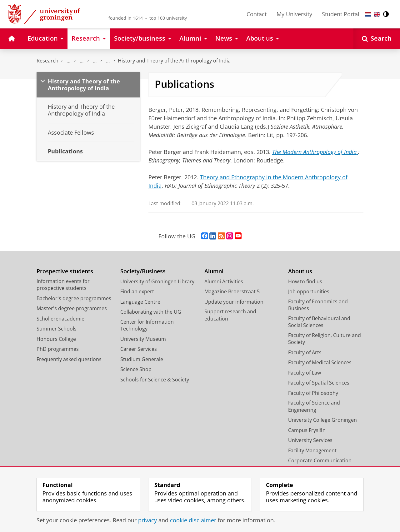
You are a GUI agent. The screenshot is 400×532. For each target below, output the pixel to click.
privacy (147, 520)
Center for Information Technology (147, 325)
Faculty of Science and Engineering (314, 406)
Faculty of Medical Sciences (320, 362)
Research (47, 61)
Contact (257, 14)
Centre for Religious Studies (68, 61)
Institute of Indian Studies (95, 61)
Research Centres (82, 61)
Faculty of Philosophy (313, 393)
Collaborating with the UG (151, 312)
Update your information (234, 302)
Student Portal (341, 14)
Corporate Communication (320, 460)
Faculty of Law (305, 373)
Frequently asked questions (69, 359)
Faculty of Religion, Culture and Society (325, 339)
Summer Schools (57, 329)
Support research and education (230, 315)
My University (294, 14)
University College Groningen (322, 420)
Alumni (214, 271)
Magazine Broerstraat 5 (232, 291)
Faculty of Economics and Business (318, 305)
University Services (310, 440)
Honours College (56, 339)
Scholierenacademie (60, 319)
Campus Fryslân (307, 430)
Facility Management (312, 450)
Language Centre (140, 302)
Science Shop (136, 369)
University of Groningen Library (157, 281)
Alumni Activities (224, 281)
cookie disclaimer (193, 520)
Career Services (139, 349)
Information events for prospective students (63, 285)
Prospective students (65, 271)
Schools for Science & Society (155, 380)
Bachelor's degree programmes (74, 298)
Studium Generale (142, 359)
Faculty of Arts (305, 352)
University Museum (143, 339)
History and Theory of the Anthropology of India (174, 61)
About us (300, 271)
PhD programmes (58, 349)
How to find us (305, 281)
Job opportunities (309, 291)
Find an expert (137, 291)
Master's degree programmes (72, 308)
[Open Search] (377, 39)
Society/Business (143, 271)
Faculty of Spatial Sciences (319, 383)
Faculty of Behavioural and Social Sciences (319, 322)
